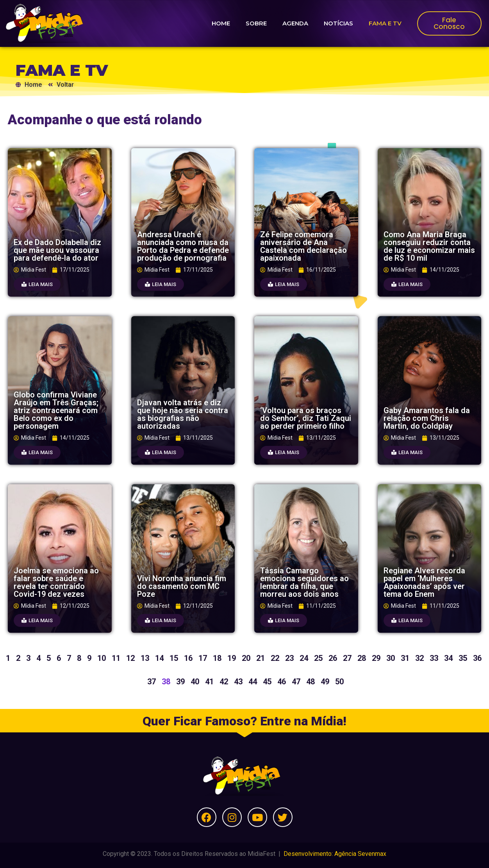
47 (296, 682)
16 (188, 658)
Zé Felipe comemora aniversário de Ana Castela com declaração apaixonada (303, 246)
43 (238, 682)
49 (325, 682)
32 (419, 658)
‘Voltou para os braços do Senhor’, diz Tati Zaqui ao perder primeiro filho (306, 418)
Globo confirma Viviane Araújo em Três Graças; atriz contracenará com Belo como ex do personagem (56, 410)
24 (304, 658)
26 (333, 658)
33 (434, 658)
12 (130, 658)
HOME (221, 23)
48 (311, 682)
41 (209, 682)
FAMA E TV (385, 23)
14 (159, 658)
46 (282, 682)
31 (405, 658)
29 (376, 658)
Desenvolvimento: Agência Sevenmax (335, 854)
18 (217, 658)
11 (116, 658)
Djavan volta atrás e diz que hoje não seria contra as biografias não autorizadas (183, 414)
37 (152, 682)
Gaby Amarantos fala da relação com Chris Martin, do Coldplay (427, 418)
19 (232, 658)
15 (174, 658)
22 (275, 658)
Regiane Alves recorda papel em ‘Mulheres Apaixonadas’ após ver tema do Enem (424, 582)
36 (477, 658)
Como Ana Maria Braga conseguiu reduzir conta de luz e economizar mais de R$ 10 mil (429, 246)
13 (145, 658)
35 (463, 658)
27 (347, 658)
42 (224, 682)
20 (246, 658)
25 (318, 658)
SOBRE (256, 23)
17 (203, 658)
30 (391, 658)
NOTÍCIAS (338, 23)
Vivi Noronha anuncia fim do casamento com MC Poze (182, 586)
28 (362, 658)
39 (180, 682)
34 (448, 658)
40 (195, 682)
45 (267, 682)
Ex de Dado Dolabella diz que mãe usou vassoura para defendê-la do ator (57, 250)
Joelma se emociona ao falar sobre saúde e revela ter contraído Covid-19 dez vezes (56, 582)
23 (289, 658)
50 (339, 682)
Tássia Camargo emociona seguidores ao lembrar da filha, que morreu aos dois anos (304, 582)
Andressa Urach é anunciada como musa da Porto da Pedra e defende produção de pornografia (183, 246)
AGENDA (295, 23)
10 (102, 658)
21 (261, 658)
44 (253, 682)
